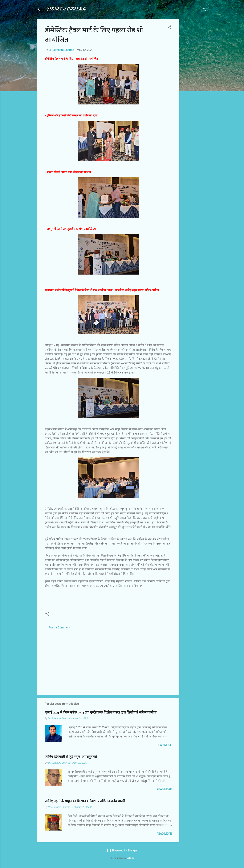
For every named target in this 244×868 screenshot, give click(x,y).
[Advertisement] (195, 76)
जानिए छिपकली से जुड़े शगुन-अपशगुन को (71, 757)
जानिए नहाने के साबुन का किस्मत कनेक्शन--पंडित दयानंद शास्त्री (85, 801)
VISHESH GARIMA (66, 9)
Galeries (130, 858)
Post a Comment (59, 628)
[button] (169, 28)
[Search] (205, 10)
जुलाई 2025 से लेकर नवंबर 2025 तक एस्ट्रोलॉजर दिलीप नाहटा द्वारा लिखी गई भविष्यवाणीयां (101, 712)
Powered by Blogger (122, 850)
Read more (164, 745)
